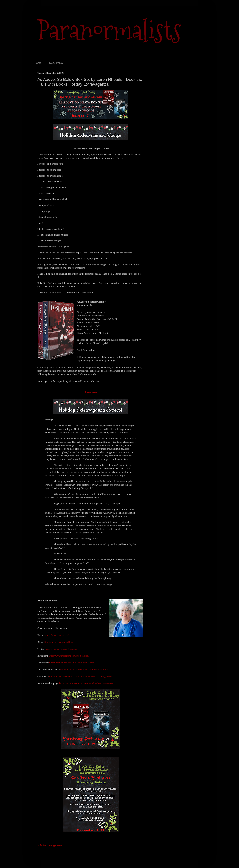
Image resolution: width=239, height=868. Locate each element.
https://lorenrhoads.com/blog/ (59, 642)
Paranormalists (109, 30)
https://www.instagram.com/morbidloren (69, 656)
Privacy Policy (55, 63)
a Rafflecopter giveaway (51, 845)
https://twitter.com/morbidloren (61, 649)
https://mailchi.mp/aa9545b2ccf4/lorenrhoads (72, 663)
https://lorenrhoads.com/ (57, 635)
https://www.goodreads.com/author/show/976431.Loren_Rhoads (81, 676)
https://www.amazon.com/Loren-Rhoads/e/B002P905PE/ (87, 683)
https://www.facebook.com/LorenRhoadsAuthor (84, 670)
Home (38, 63)
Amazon (91, 392)
